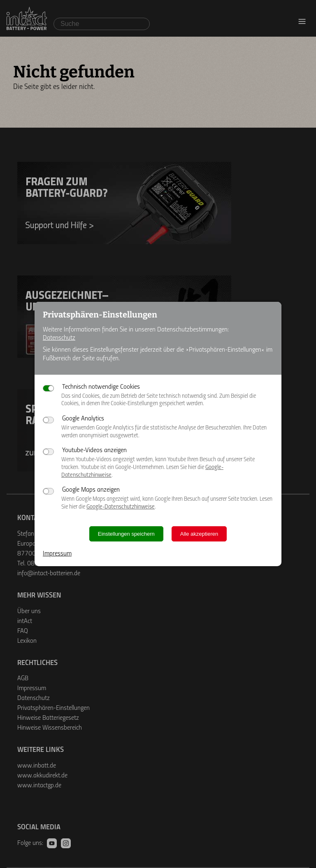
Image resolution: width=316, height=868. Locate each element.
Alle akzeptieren (199, 534)
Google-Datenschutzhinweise (121, 507)
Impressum (57, 554)
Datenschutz (59, 338)
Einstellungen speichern (126, 534)
